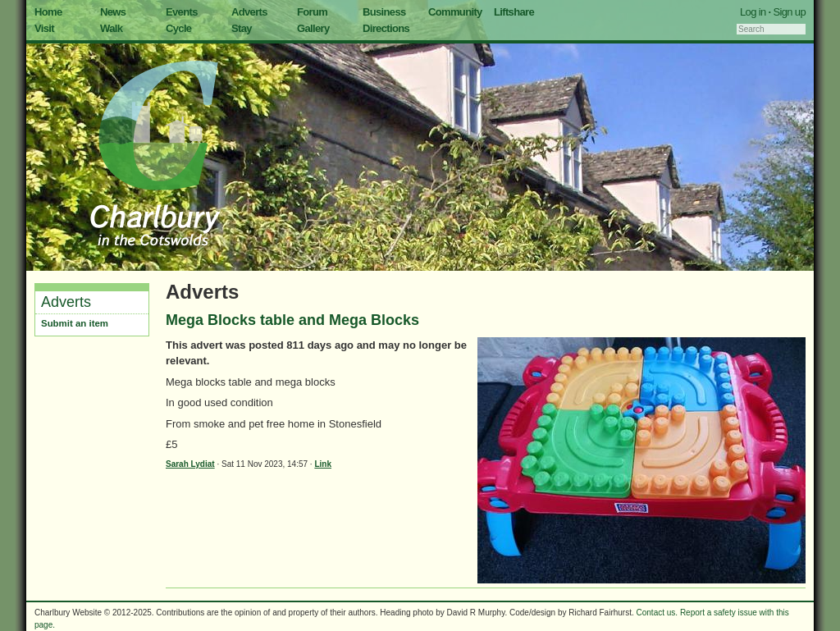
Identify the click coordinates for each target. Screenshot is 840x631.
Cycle (178, 28)
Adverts (249, 12)
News (113, 12)
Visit (44, 28)
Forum (312, 12)
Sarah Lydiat (190, 464)
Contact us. (657, 613)
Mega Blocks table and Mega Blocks (292, 320)
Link (323, 464)
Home (48, 12)
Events (182, 12)
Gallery (313, 28)
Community (455, 12)
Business (384, 12)
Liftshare (514, 12)
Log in (753, 12)
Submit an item (75, 323)
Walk (111, 28)
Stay (242, 28)
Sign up (789, 12)
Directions (386, 28)
